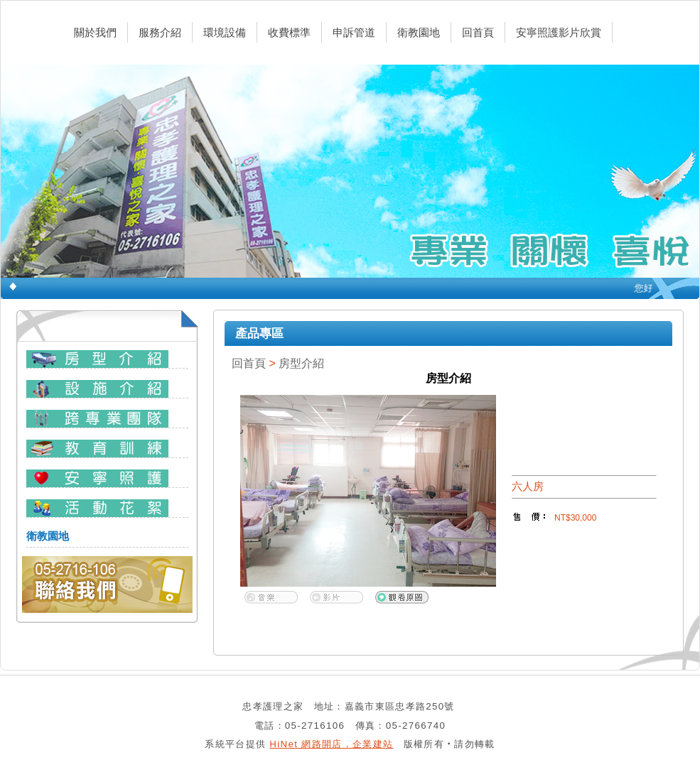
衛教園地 (419, 32)
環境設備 (225, 32)
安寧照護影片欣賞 (559, 32)
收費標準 (289, 32)
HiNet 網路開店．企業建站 (331, 744)
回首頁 (478, 32)
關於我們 (95, 32)
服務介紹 (160, 32)
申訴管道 (354, 32)
